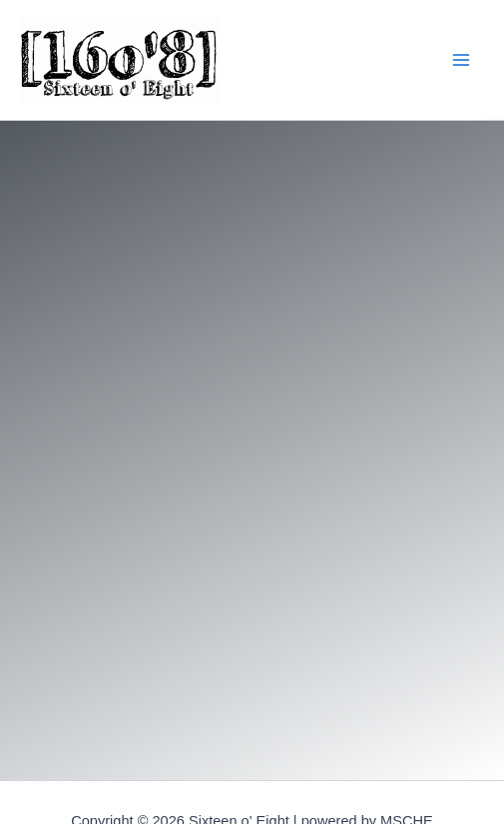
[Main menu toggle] (461, 60)
